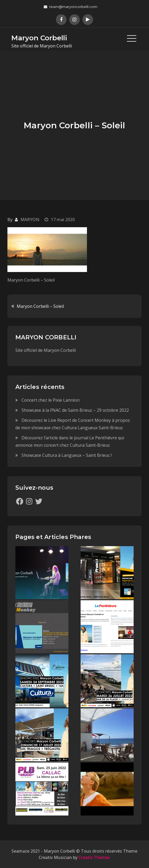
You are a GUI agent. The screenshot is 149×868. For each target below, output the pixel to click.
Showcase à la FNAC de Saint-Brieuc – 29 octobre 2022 (75, 410)
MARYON (30, 220)
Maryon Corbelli (39, 38)
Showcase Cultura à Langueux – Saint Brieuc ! (67, 455)
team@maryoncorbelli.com (71, 7)
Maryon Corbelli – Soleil (40, 306)
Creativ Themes (94, 857)
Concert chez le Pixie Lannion (51, 400)
